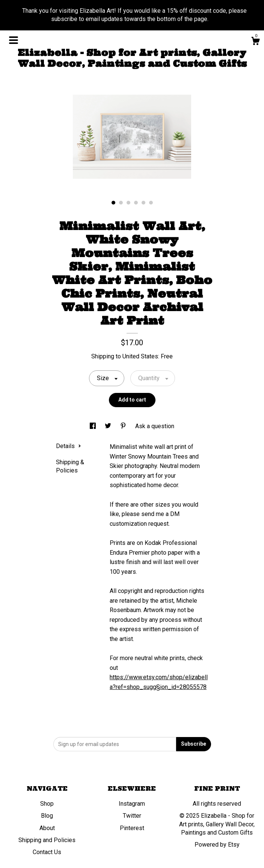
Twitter (132, 816)
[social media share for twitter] (109, 426)
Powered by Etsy (217, 845)
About (47, 828)
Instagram (132, 804)
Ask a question (155, 426)
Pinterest (132, 828)
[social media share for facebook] (94, 426)
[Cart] (255, 42)
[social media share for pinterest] (124, 426)
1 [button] (113, 203)
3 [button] (128, 203)
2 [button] (121, 203)
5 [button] (143, 203)
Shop (47, 804)
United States (140, 356)
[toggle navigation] (14, 40)
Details (69, 446)
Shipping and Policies (47, 840)
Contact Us (47, 852)
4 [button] (136, 203)
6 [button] (151, 203)
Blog (47, 816)
